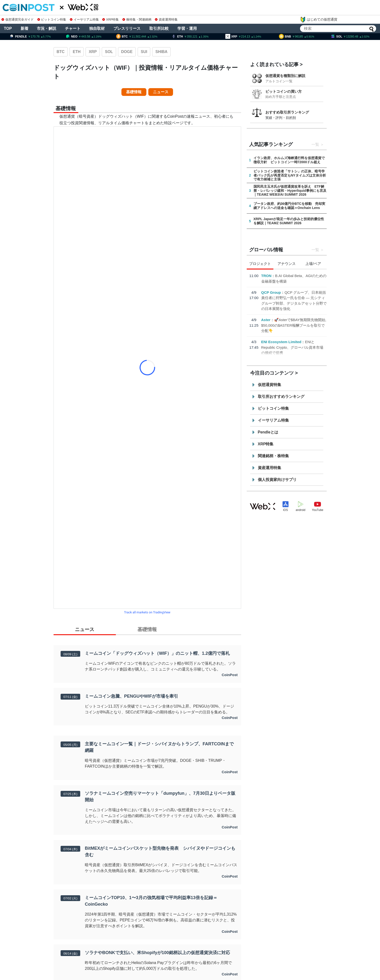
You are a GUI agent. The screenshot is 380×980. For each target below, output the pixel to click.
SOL (109, 52)
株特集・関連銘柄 (137, 19)
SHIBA (161, 52)
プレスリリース (127, 28)
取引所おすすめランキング (281, 397)
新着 (24, 28)
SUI (144, 52)
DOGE (127, 52)
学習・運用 (187, 28)
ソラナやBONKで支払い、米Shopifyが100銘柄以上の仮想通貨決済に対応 (157, 953)
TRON (266, 276)
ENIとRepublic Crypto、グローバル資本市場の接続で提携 (292, 347)
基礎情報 (134, 92)
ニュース (161, 92)
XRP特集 (111, 19)
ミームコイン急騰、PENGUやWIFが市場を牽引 (131, 696)
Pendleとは (268, 432)
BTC (61, 52)
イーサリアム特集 (84, 19)
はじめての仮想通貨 (319, 20)
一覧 (315, 144)
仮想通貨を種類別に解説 (285, 76)
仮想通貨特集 (269, 385)
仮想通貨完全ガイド (18, 19)
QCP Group (271, 292)
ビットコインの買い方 (284, 91)
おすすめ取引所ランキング (287, 112)
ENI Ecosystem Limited (281, 342)
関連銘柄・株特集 (273, 456)
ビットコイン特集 (52, 19)
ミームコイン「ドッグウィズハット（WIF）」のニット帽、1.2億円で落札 (157, 653)
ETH (77, 52)
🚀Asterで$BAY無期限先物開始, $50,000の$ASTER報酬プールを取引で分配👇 (294, 325)
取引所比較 (159, 28)
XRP (93, 52)
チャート (73, 28)
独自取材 (97, 28)
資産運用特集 (166, 19)
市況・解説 (47, 28)
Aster (266, 320)
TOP (8, 28)
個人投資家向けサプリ (277, 480)
